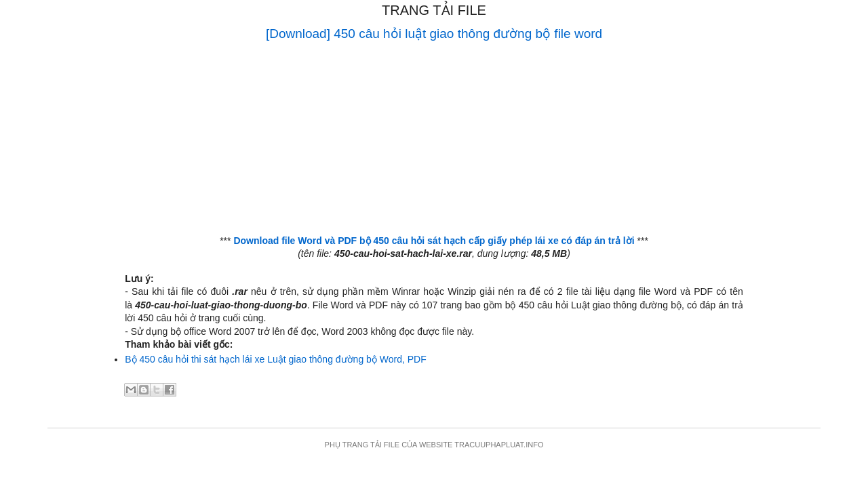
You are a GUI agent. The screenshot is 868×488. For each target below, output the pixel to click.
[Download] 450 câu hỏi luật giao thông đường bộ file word (434, 34)
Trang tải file (434, 10)
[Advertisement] (434, 140)
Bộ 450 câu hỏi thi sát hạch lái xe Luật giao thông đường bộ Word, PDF (276, 359)
